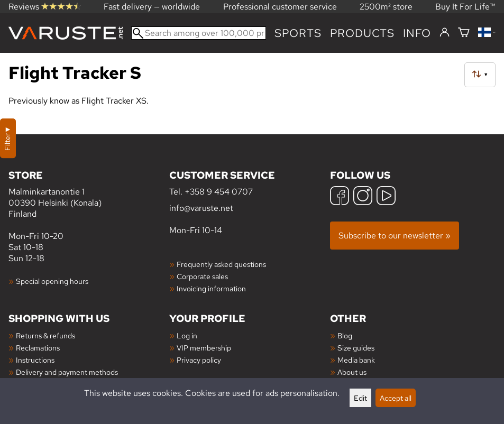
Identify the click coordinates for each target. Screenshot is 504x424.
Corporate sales (202, 276)
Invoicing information (211, 288)
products (362, 33)
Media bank (356, 360)
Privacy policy (199, 360)
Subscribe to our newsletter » (395, 236)
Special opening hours (52, 281)
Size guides (356, 348)
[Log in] (445, 33)
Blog (345, 335)
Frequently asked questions (221, 264)
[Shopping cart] (464, 33)
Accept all (396, 398)
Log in (187, 335)
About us (352, 372)
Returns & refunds (45, 335)
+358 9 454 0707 (219, 192)
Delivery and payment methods (67, 372)
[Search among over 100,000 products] (199, 33)
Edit (360, 398)
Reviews (45, 7)
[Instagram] (363, 197)
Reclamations (38, 348)
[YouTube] (386, 197)
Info (417, 33)
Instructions (35, 360)
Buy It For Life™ (465, 7)
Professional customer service (280, 7)
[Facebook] (340, 197)
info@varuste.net (201, 208)
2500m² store (386, 7)
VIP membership (204, 348)
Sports (298, 33)
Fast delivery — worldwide (152, 7)
